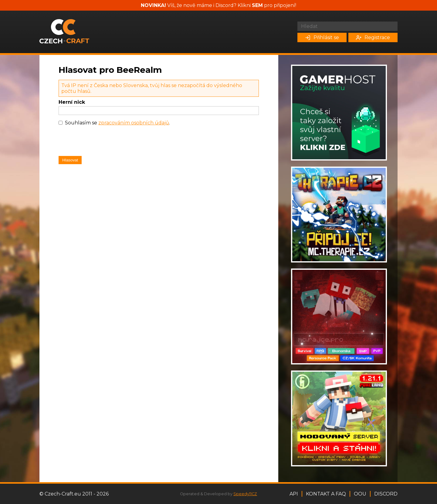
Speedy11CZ (245, 494)
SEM (257, 5)
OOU (360, 494)
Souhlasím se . (117, 123)
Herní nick (72, 102)
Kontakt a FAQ (326, 494)
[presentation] (105, 142)
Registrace (373, 37)
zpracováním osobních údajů (134, 123)
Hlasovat (70, 160)
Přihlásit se (322, 37)
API (294, 494)
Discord (386, 494)
